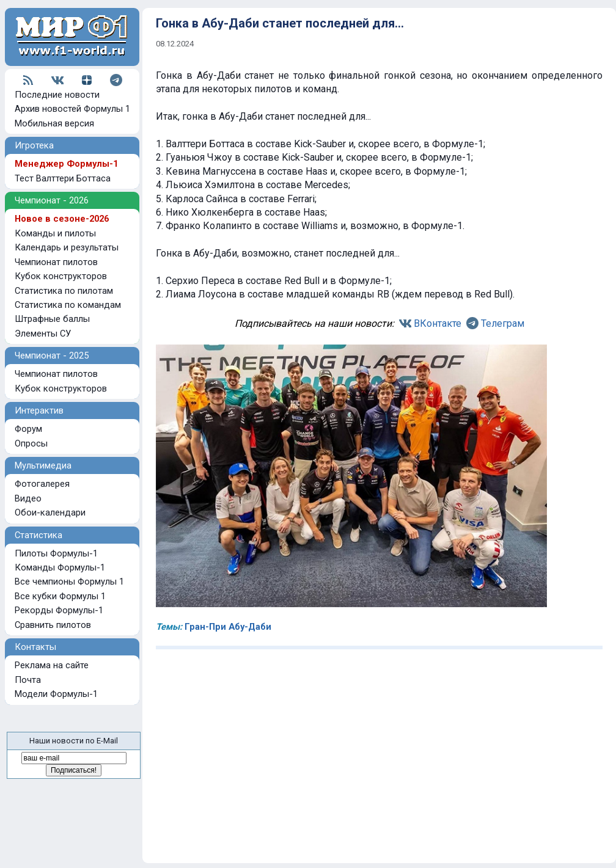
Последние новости (57, 95)
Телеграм (503, 323)
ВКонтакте (438, 323)
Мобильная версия (54, 123)
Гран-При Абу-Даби (228, 627)
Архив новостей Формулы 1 (72, 109)
